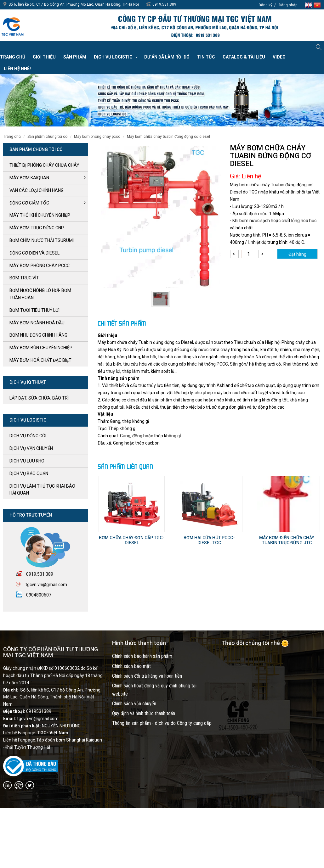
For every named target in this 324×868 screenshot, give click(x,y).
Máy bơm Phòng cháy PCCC (97, 137)
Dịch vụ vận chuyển (31, 448)
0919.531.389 (164, 4)
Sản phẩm (75, 57)
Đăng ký (265, 5)
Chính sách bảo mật (131, 666)
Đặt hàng (297, 254)
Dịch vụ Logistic (113, 57)
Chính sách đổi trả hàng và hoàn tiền (147, 676)
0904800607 (39, 595)
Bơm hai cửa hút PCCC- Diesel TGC (209, 540)
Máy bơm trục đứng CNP (37, 228)
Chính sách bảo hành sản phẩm (142, 656)
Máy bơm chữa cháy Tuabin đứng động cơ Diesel (168, 137)
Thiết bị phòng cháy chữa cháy (44, 165)
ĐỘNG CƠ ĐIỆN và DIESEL (34, 253)
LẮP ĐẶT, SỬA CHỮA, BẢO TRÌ (39, 398)
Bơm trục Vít (24, 278)
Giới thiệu (44, 57)
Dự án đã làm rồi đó (167, 57)
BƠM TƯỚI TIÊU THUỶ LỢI (34, 310)
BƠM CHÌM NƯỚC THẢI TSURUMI (42, 240)
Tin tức (206, 57)
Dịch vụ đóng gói (28, 436)
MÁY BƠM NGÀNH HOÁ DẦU (37, 323)
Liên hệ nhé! (17, 69)
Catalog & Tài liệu (244, 57)
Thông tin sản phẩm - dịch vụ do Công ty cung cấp (162, 723)
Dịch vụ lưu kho (27, 461)
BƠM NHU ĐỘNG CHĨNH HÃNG (38, 335)
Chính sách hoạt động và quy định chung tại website (154, 690)
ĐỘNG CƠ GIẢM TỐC (29, 203)
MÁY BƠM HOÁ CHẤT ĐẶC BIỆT (40, 360)
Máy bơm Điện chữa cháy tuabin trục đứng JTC (287, 540)
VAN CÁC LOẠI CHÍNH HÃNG (37, 190)
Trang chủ (13, 57)
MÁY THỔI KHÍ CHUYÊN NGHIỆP (40, 215)
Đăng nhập (288, 5)
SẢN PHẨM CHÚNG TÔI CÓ (47, 137)
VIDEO (279, 57)
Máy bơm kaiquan (29, 178)
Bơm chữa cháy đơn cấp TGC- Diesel (132, 540)
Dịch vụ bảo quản (29, 473)
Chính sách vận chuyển (134, 704)
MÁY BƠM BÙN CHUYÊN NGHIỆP (41, 348)
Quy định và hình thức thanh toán (144, 713)
